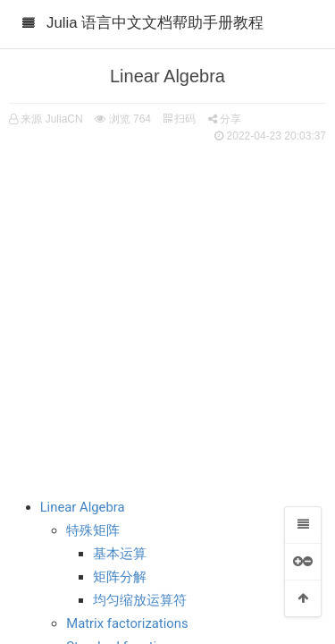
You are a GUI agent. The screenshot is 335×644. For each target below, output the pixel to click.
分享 (225, 119)
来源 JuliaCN (51, 119)
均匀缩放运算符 (140, 600)
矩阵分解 (120, 577)
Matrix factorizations (127, 623)
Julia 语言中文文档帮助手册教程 (155, 23)
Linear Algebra (83, 507)
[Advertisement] (167, 311)
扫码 (180, 119)
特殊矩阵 (93, 530)
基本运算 (120, 554)
